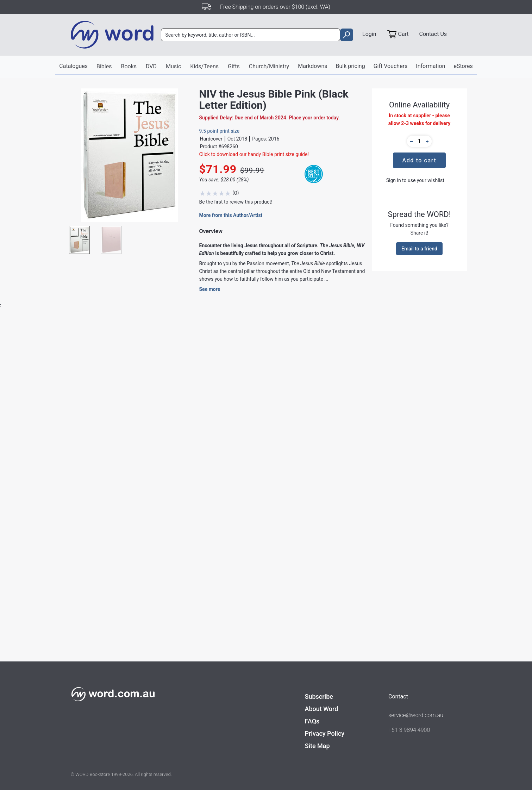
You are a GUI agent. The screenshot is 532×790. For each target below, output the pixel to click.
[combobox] (251, 35)
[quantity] (419, 141)
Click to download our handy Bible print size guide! (254, 154)
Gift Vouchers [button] (391, 66)
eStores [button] (463, 66)
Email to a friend (419, 249)
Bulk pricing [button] (351, 66)
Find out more (110, 633)
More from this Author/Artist (231, 215)
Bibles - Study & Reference (203, 532)
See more (210, 289)
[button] (411, 141)
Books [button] (129, 66)
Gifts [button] (234, 66)
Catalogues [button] (73, 66)
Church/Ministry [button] (269, 66)
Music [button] (173, 66)
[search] (347, 35)
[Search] (251, 35)
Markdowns (312, 66)
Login (369, 34)
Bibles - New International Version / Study (220, 519)
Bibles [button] (104, 66)
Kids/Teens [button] (204, 66)
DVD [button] (151, 66)
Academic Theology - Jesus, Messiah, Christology (323, 519)
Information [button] (430, 66)
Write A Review (430, 353)
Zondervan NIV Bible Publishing (209, 505)
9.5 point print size (220, 131)
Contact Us (433, 34)
